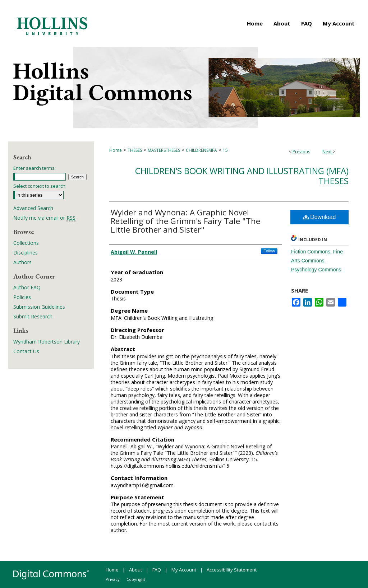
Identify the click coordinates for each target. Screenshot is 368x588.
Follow (269, 251)
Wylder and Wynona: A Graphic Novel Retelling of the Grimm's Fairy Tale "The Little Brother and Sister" (185, 221)
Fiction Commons (311, 252)
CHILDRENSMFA (201, 150)
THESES (135, 150)
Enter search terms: (34, 168)
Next (327, 152)
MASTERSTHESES (164, 150)
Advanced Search (33, 208)
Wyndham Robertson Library (47, 342)
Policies (22, 297)
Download (320, 217)
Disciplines (26, 253)
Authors (22, 262)
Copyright (136, 579)
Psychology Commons (316, 270)
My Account (184, 570)
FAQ (157, 570)
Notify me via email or (44, 218)
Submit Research (33, 316)
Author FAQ (27, 287)
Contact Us (26, 351)
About (135, 570)
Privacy (113, 579)
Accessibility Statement (232, 570)
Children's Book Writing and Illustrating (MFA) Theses (242, 176)
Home (116, 150)
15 (225, 150)
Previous (301, 152)
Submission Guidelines (39, 307)
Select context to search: (40, 186)
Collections (26, 243)
